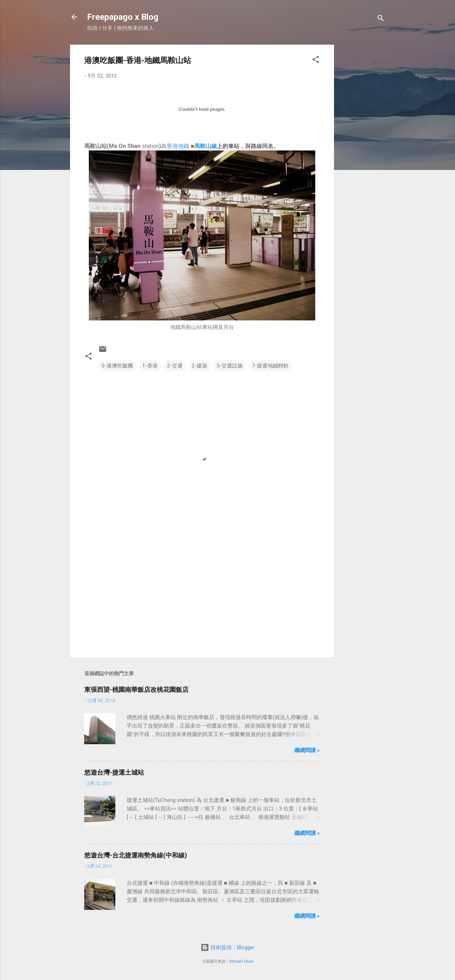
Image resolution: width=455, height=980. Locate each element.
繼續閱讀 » (307, 750)
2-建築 (200, 366)
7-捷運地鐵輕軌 (270, 366)
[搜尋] (381, 19)
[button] (316, 61)
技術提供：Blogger (228, 947)
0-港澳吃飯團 (117, 366)
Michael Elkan (241, 961)
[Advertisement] (362, 151)
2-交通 (175, 366)
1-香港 (150, 366)
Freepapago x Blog (123, 17)
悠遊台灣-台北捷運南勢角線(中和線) (136, 855)
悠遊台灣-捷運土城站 (114, 772)
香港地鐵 (178, 146)
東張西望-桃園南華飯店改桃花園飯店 (136, 690)
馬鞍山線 (206, 146)
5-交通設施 (230, 366)
